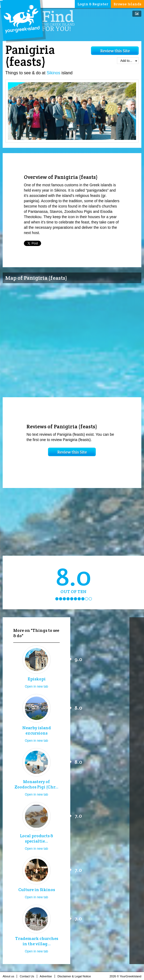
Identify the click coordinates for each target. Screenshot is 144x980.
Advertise (47, 976)
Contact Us (28, 976)
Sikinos (54, 73)
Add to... (129, 61)
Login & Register (93, 4)
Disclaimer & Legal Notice (76, 976)
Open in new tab (36, 687)
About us (10, 976)
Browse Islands (127, 4)
